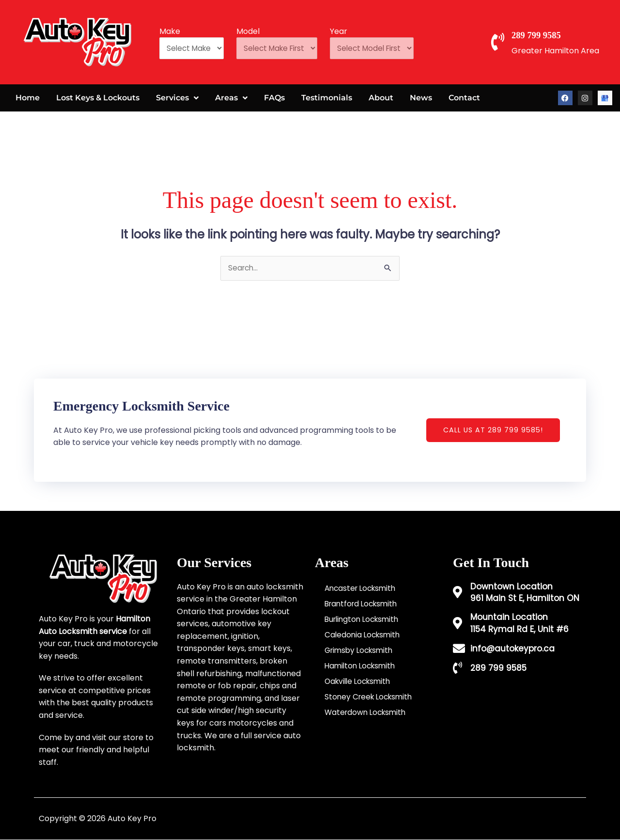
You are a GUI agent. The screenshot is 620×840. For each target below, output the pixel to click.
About (381, 98)
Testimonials (327, 98)
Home (28, 98)
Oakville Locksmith (360, 682)
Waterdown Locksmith (367, 713)
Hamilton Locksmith (362, 666)
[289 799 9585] (501, 42)
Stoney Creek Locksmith (371, 697)
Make (170, 30)
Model (253, 30)
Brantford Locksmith (364, 604)
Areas (231, 98)
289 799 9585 (550, 34)
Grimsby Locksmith (361, 651)
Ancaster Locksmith (363, 589)
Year (350, 30)
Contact (464, 98)
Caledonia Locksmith (364, 635)
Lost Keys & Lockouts (98, 98)
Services (177, 98)
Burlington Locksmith (364, 620)
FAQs (274, 98)
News (421, 98)
